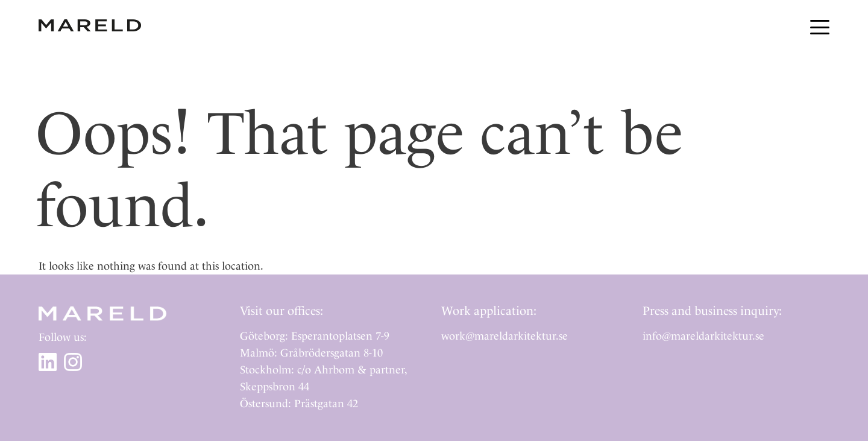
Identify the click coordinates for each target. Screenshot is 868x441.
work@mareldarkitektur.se (505, 336)
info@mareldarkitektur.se (703, 336)
